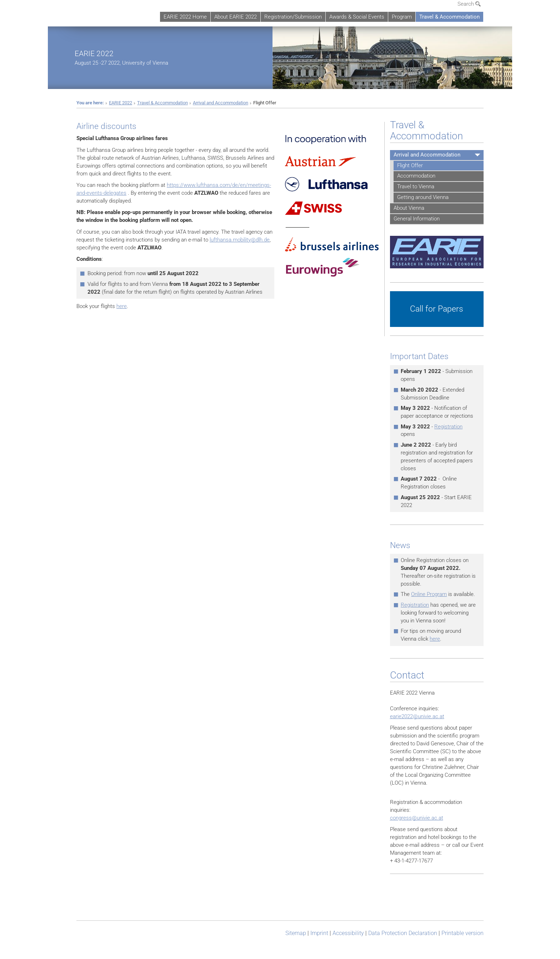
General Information (417, 219)
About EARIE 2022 (236, 17)
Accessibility (348, 933)
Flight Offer (410, 165)
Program (402, 17)
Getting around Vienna (423, 197)
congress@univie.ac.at (417, 818)
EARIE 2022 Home (185, 17)
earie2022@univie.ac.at (417, 716)
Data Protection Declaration (403, 933)
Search (469, 4)
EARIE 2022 (94, 53)
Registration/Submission (293, 17)
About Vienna (409, 208)
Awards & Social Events (357, 17)
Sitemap (296, 933)
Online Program (429, 594)
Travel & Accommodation (449, 17)
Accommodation (416, 176)
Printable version (462, 933)
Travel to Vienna (416, 187)
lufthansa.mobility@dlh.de (240, 240)
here (122, 306)
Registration (448, 427)
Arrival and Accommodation (221, 103)
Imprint (319, 933)
